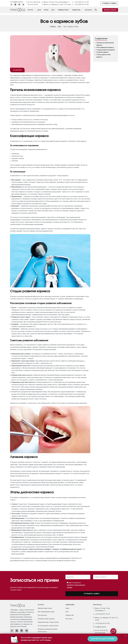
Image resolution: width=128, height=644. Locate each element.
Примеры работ (63, 10)
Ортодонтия (42, 615)
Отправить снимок (109, 3)
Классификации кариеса (105, 47)
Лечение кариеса (102, 52)
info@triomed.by (18, 2)
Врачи (46, 10)
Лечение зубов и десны (46, 619)
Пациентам (77, 10)
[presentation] (102, 584)
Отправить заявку (92, 594)
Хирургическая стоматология (48, 622)
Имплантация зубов (45, 608)
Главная (53, 27)
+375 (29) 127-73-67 (82, 2)
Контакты (88, 10)
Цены (39, 10)
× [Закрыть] (125, 636)
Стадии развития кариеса (106, 50)
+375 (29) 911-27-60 (81, 4)
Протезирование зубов (46, 612)
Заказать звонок (110, 10)
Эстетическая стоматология (48, 626)
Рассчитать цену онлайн (103, 639)
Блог (53, 10)
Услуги (31, 10)
